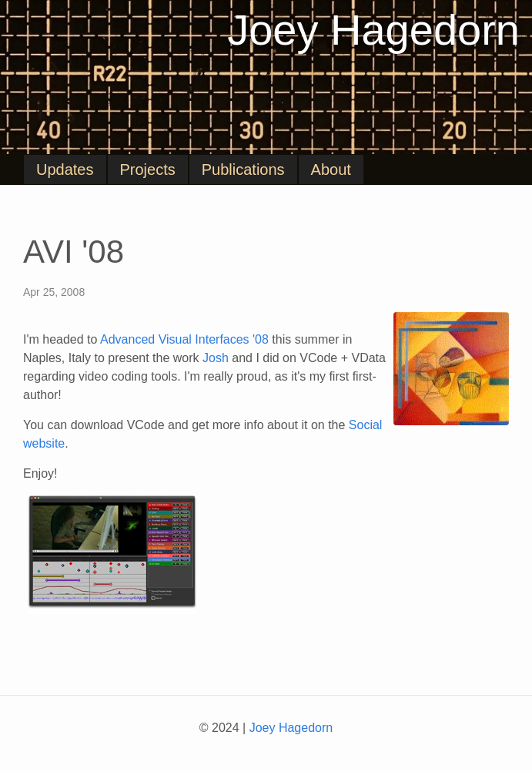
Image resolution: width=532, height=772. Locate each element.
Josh (216, 358)
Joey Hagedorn (373, 30)
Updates (65, 170)
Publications (243, 170)
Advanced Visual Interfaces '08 (184, 339)
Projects (148, 170)
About (331, 170)
